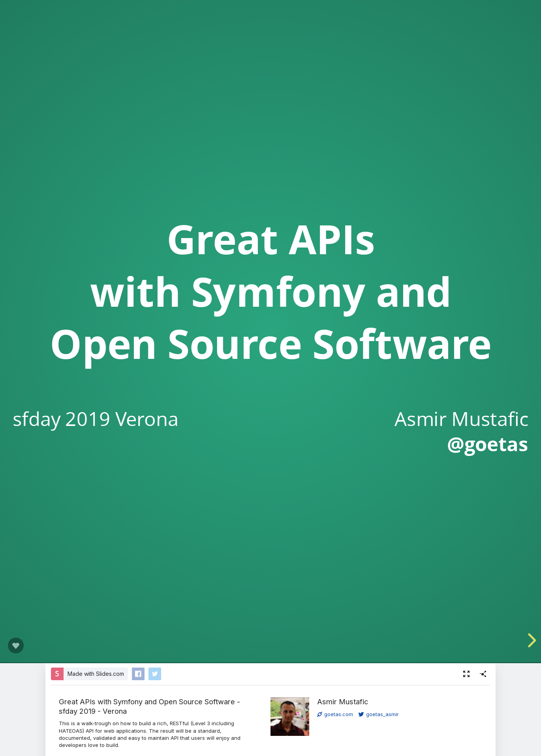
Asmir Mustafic (343, 702)
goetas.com (335, 714)
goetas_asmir (379, 714)
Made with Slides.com (96, 674)
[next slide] (530, 640)
